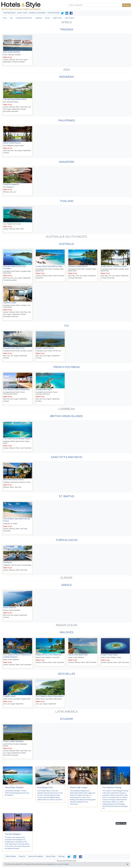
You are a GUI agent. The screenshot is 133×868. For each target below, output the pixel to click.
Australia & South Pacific (24, 18)
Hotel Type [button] (22, 13)
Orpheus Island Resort (78, 266)
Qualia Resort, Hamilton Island (114, 266)
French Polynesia (66, 367)
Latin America (69, 18)
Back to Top (121, 823)
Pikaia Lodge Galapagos (14, 741)
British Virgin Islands (66, 416)
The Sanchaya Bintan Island (15, 99)
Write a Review (11, 856)
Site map (62, 856)
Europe (47, 18)
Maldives (66, 632)
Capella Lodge (10, 303)
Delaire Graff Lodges (79, 787)
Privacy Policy (51, 856)
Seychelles (67, 674)
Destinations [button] (9, 13)
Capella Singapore (11, 184)
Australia (66, 244)
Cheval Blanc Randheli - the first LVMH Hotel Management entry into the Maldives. (17, 793)
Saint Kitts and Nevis (67, 457)
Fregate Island (9, 696)
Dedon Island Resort (12, 143)
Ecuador (67, 719)
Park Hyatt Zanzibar (12, 52)
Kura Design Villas (45, 787)
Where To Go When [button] (37, 13)
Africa (5, 18)
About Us (22, 856)
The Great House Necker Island (17, 439)
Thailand (67, 201)
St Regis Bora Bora (44, 389)
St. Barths (67, 496)
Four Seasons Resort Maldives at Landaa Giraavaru (17, 656)
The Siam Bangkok (13, 834)
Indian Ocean (57, 18)
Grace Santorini (10, 607)
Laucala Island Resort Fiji (14, 348)
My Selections (54, 13)
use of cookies (64, 864)
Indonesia (67, 77)
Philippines (66, 120)
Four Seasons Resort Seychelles (50, 696)
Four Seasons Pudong (112, 787)
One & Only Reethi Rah (78, 655)
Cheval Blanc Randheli (14, 787)
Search (127, 5)
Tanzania (66, 29)
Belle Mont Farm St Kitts (14, 480)
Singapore (67, 162)
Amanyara (7, 562)
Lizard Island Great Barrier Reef (49, 266)
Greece (67, 585)
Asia (11, 18)
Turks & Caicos (66, 540)
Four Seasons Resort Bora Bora (16, 389)
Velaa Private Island (109, 655)
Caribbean (39, 18)
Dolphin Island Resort (45, 348)
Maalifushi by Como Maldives (49, 655)
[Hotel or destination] (95, 5)
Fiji (67, 326)
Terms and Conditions (36, 856)
